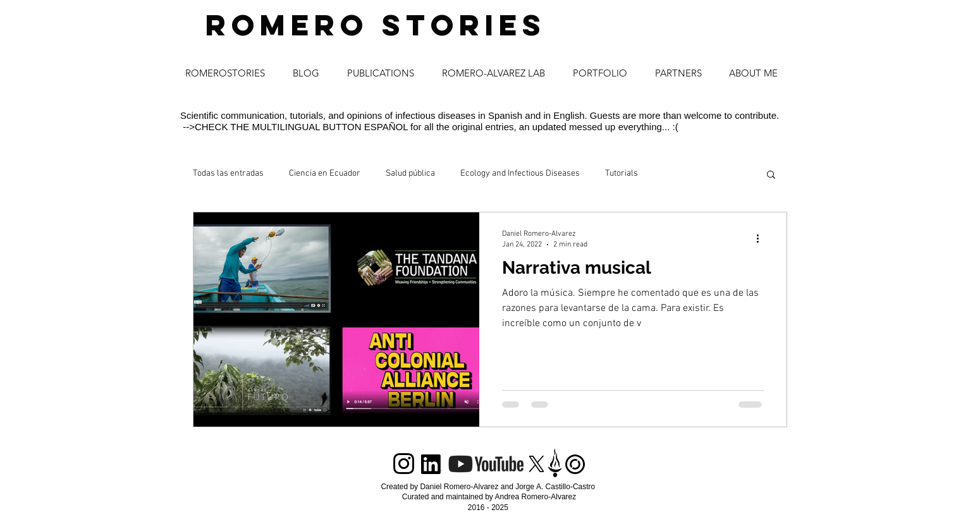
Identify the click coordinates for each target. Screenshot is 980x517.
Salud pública (410, 173)
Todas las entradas (228, 173)
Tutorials (622, 173)
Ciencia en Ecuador (325, 173)
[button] (771, 175)
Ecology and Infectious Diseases (520, 173)
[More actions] (762, 238)
